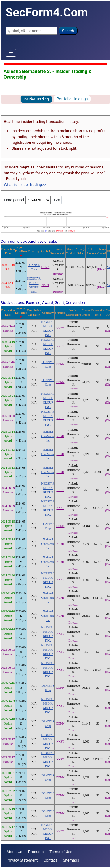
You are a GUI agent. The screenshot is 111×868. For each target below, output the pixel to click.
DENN (45, 267)
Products (36, 852)
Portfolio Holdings (72, 99)
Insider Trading (36, 99)
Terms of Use (61, 852)
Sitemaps (71, 860)
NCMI (60, 436)
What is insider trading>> (25, 185)
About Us (14, 852)
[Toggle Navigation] (11, 53)
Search (68, 31)
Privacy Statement (22, 860)
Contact (50, 860)
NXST (45, 285)
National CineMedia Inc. (48, 436)
